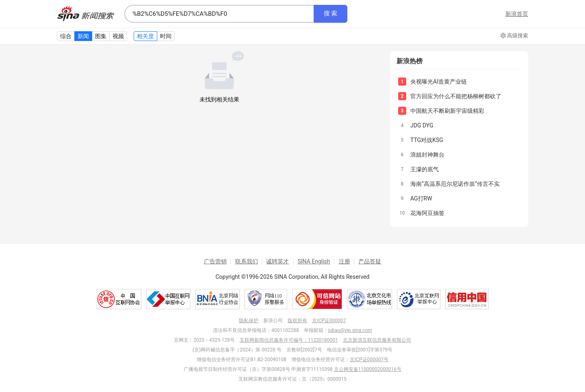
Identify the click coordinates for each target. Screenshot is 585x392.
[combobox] (219, 14)
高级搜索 (514, 36)
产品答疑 (370, 261)
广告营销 (215, 261)
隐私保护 (249, 321)
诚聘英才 (277, 261)
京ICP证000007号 (369, 360)
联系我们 (247, 261)
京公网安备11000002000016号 (368, 369)
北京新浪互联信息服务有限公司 (377, 340)
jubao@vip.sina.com (350, 330)
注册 (344, 261)
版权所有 (297, 321)
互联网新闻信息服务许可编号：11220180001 (289, 340)
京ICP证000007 (329, 321)
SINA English (314, 261)
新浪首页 (517, 14)
